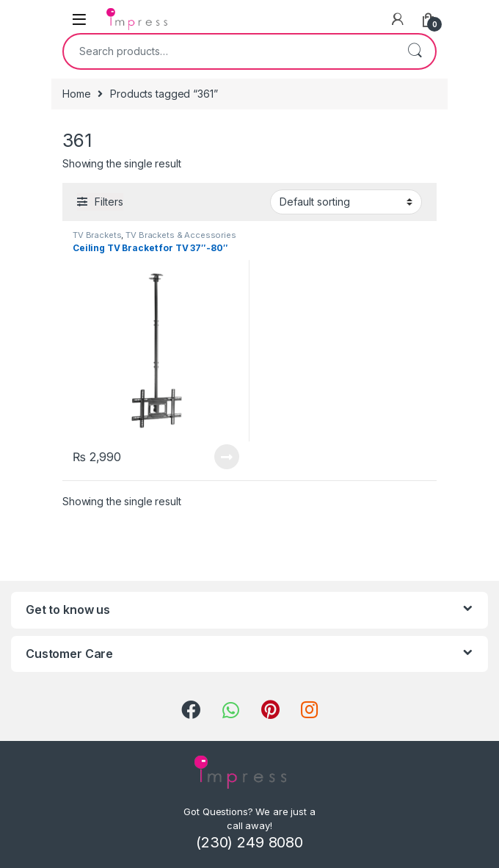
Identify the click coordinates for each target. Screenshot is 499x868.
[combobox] (229, 51)
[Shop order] (346, 202)
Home (76, 94)
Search (415, 51)
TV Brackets (97, 235)
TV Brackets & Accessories (181, 235)
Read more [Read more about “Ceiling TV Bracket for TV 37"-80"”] (227, 457)
